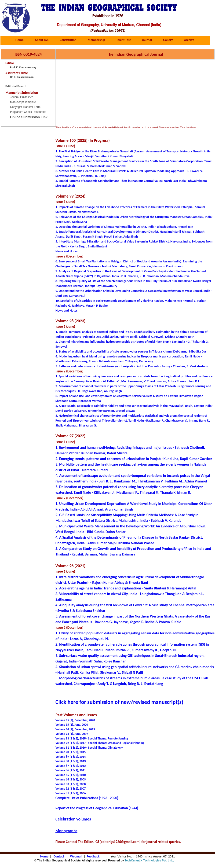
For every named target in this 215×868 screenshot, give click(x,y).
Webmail (76, 856)
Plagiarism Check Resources (28, 112)
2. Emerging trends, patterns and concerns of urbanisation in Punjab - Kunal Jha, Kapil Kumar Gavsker (134, 459)
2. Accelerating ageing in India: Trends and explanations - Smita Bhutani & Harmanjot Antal (126, 588)
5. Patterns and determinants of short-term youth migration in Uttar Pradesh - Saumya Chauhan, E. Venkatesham (132, 366)
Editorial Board (15, 86)
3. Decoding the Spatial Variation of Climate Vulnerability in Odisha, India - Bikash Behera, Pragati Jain (124, 227)
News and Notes (66, 311)
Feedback (93, 856)
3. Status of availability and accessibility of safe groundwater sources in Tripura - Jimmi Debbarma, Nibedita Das (131, 351)
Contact (59, 856)
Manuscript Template (23, 102)
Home (44, 856)
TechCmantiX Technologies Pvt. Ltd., (150, 861)
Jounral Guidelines (22, 97)
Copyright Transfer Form (25, 107)
